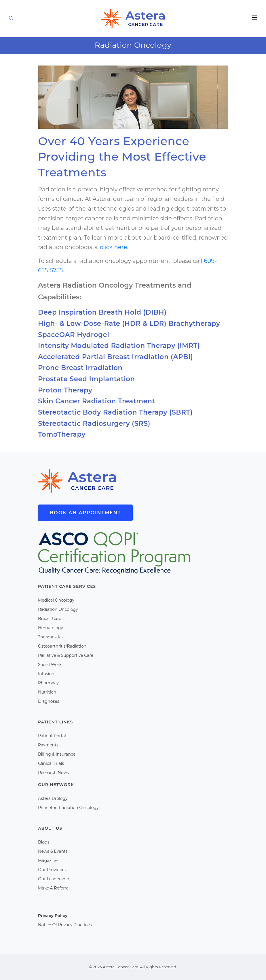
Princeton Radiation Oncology (68, 808)
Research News (53, 773)
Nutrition (47, 692)
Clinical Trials (51, 763)
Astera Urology (53, 798)
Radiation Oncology (58, 609)
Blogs (44, 842)
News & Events (53, 851)
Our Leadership (54, 879)
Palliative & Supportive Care (66, 655)
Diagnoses (49, 701)
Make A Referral (54, 888)
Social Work (50, 665)
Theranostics (51, 637)
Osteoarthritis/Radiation (62, 646)
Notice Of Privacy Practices (65, 925)
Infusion (46, 674)
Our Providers (52, 870)
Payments (48, 745)
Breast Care (50, 619)
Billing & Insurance (57, 754)
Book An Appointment (85, 513)
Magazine (48, 860)
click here (113, 247)
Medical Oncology (56, 600)
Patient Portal (52, 736)
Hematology (51, 628)
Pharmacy (48, 683)
